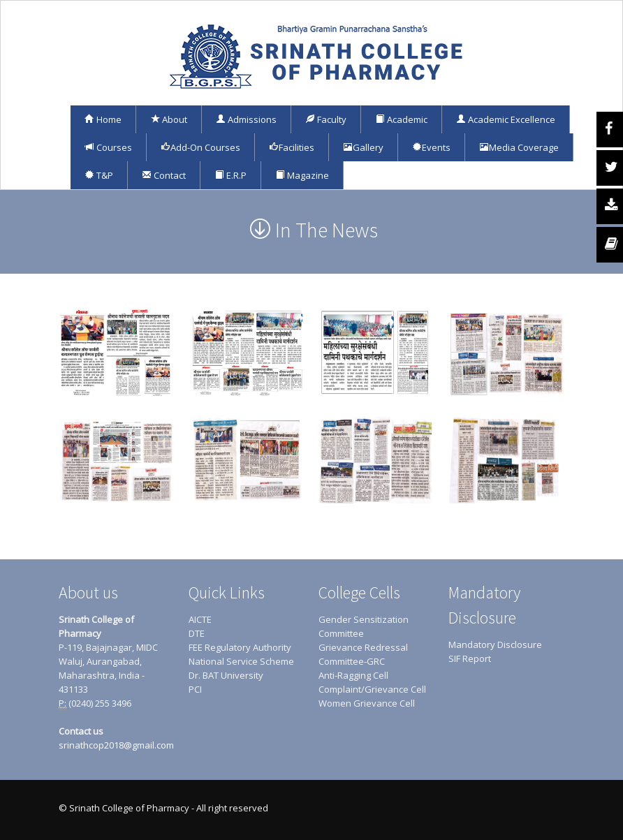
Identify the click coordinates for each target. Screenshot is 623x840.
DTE (197, 633)
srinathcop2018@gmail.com (116, 745)
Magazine (302, 175)
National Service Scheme (241, 661)
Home (103, 119)
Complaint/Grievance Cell (372, 689)
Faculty (326, 119)
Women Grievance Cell (367, 703)
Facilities (292, 147)
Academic (401, 119)
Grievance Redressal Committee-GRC (363, 654)
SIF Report (470, 658)
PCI (195, 689)
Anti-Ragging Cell (353, 675)
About (169, 119)
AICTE (200, 619)
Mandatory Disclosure (495, 644)
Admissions (246, 119)
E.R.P (230, 175)
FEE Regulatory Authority (240, 647)
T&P (99, 175)
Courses (108, 147)
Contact (164, 175)
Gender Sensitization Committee (364, 626)
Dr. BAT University (226, 675)
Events (431, 147)
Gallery (363, 147)
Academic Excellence (506, 119)
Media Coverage (519, 147)
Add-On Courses (200, 147)
